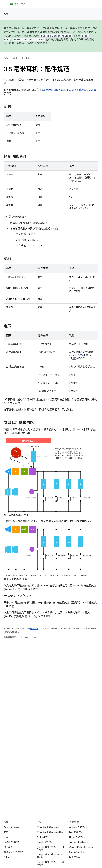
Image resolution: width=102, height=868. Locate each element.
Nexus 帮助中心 (77, 837)
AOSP (6, 58)
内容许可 (34, 629)
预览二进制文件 (11, 842)
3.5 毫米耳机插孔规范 (54, 90)
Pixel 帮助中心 (76, 832)
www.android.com (79, 842)
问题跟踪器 (75, 857)
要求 (6, 832)
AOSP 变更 (41, 43)
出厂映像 (8, 847)
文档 (6, 14)
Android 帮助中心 (78, 827)
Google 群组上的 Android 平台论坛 (51, 848)
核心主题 (25, 58)
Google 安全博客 (45, 842)
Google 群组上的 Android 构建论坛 (51, 856)
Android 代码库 (11, 827)
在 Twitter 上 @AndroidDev (50, 832)
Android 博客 (43, 837)
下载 (6, 837)
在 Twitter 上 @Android (48, 827)
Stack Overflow (77, 852)
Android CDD (76, 355)
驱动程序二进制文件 (14, 852)
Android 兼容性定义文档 (83, 90)
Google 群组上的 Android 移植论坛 (51, 863)
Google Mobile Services (81, 847)
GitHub (7, 857)
